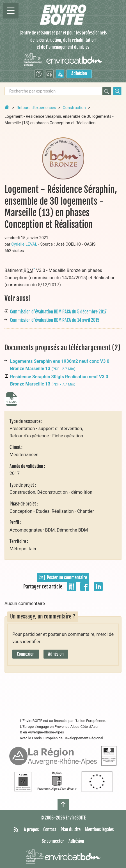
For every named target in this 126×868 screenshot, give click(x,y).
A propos (31, 830)
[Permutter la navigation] (11, 11)
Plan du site (71, 830)
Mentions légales (99, 830)
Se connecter (53, 841)
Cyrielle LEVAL (24, 244)
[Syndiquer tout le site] (16, 830)
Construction (74, 108)
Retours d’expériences (36, 108)
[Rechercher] (107, 91)
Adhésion (79, 73)
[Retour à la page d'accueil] (7, 107)
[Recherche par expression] (53, 91)
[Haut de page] (63, 804)
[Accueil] (63, 15)
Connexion (26, 654)
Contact (50, 830)
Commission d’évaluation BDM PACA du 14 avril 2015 (55, 320)
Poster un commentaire (63, 578)
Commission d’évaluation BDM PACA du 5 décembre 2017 (58, 312)
